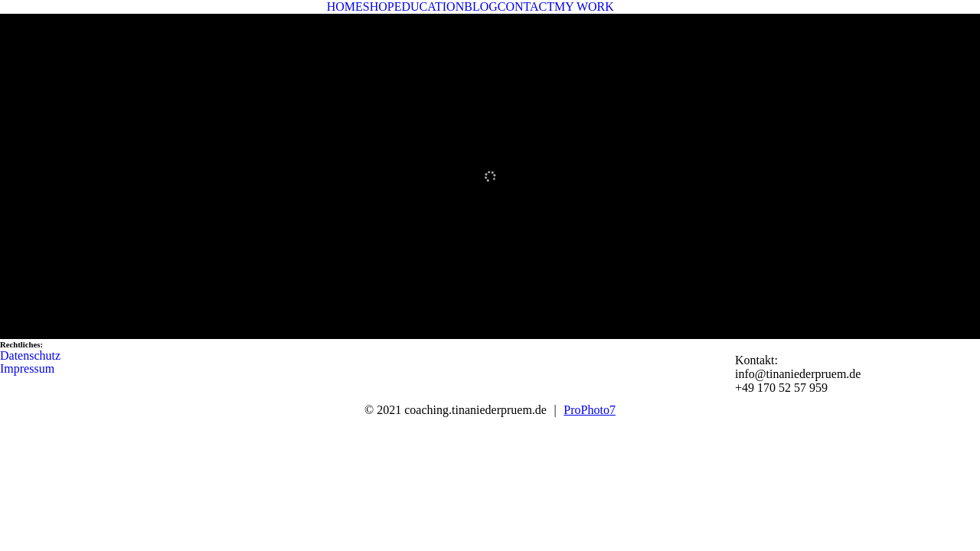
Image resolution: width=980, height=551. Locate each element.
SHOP (379, 7)
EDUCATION (430, 7)
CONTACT (526, 7)
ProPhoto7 (590, 410)
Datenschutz (30, 355)
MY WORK (584, 7)
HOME (345, 7)
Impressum (27, 368)
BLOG (481, 7)
